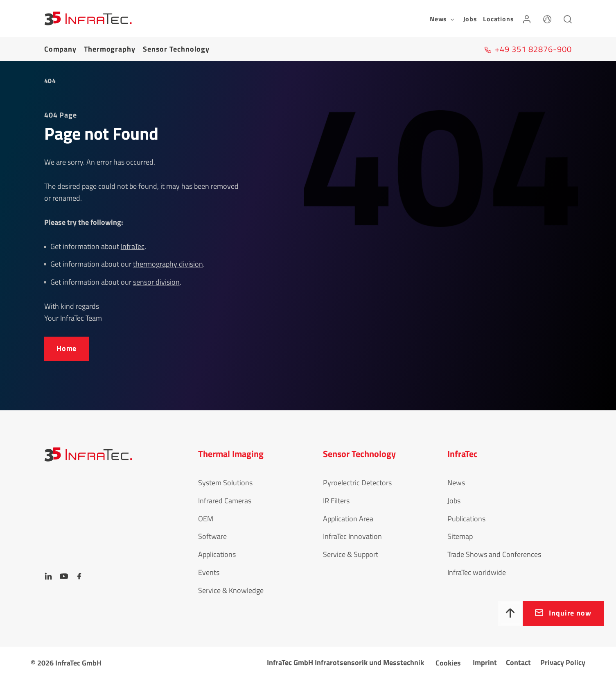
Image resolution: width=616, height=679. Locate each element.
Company (60, 49)
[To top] (510, 613)
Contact (518, 662)
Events (209, 572)
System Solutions (225, 483)
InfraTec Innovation (352, 536)
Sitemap (460, 536)
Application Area (348, 519)
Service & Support (351, 554)
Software (212, 536)
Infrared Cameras (225, 501)
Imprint (485, 662)
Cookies (448, 663)
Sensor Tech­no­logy (176, 49)
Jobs (470, 19)
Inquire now (570, 613)
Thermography (110, 49)
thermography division (168, 264)
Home (67, 348)
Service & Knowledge (231, 590)
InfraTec (133, 246)
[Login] (527, 18)
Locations (498, 19)
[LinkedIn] (48, 576)
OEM (206, 519)
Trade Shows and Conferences (494, 554)
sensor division (156, 282)
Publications (466, 519)
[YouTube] (64, 576)
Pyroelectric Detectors (357, 483)
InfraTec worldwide (477, 572)
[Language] (547, 18)
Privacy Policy (563, 662)
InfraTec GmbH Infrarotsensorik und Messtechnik (345, 662)
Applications (217, 554)
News (456, 483)
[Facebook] (79, 576)
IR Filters (336, 501)
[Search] (568, 18)
